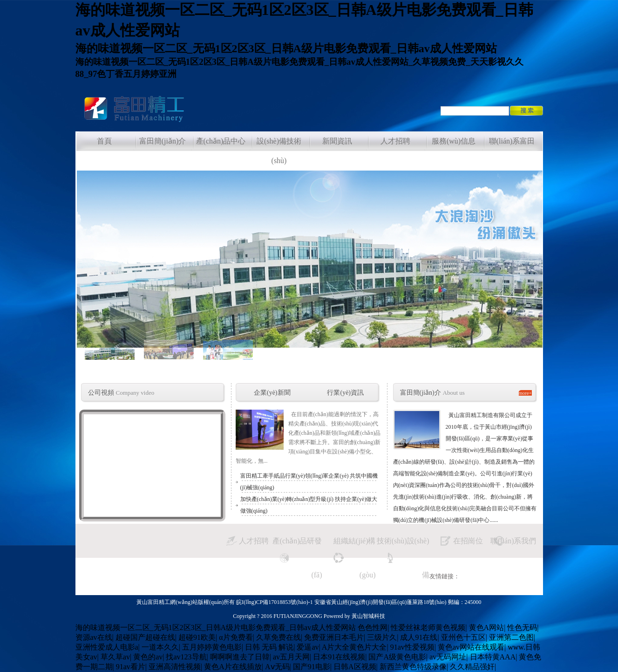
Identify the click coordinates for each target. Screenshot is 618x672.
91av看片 (131, 667)
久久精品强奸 (472, 667)
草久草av (115, 657)
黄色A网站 (487, 627)
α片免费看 (236, 637)
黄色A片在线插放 (233, 667)
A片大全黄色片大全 (354, 647)
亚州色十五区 (463, 637)
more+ (525, 393)
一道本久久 (160, 647)
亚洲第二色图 (511, 637)
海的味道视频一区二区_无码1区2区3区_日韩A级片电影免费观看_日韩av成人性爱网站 (216, 627)
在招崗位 (468, 541)
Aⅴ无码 (277, 667)
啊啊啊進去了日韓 (240, 657)
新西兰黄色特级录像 (413, 667)
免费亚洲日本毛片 (334, 637)
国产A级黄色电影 (397, 657)
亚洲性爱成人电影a (107, 647)
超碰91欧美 (197, 637)
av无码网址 (448, 657)
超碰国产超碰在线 (145, 637)
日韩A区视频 (355, 667)
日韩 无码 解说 (269, 647)
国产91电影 (312, 667)
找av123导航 (186, 657)
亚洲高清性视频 (175, 667)
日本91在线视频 (339, 657)
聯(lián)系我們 (513, 541)
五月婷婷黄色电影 (212, 647)
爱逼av (308, 647)
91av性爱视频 (412, 647)
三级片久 (382, 637)
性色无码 (522, 627)
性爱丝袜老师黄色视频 (428, 627)
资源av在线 (94, 637)
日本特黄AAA (493, 657)
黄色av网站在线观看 (471, 647)
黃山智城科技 (368, 616)
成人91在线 (419, 637)
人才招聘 (254, 541)
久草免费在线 (278, 637)
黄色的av (148, 657)
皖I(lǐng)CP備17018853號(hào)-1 (275, 602)
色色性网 (373, 627)
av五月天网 (291, 657)
